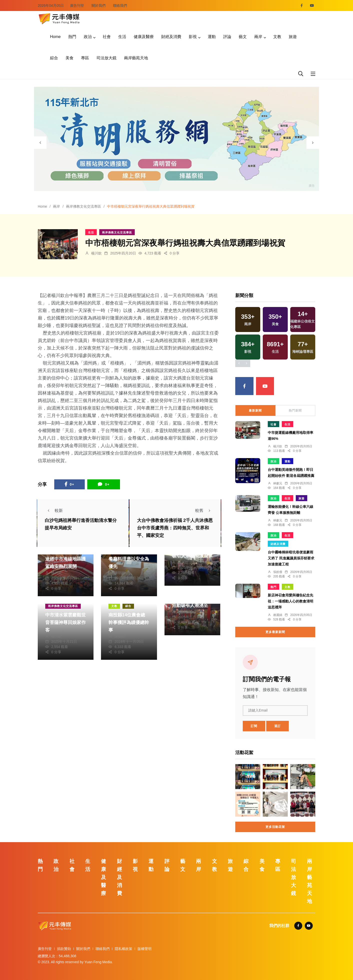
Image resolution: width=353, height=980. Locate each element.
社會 (107, 37)
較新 (54, 511)
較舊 (204, 511)
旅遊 (293, 37)
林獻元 (278, 483)
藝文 (243, 37)
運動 (212, 37)
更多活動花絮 (275, 827)
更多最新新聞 (275, 632)
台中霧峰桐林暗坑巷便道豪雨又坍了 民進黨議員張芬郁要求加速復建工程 (291, 558)
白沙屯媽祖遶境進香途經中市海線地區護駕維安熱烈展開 (65, 559)
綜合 (54, 58)
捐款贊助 (64, 949)
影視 (193, 37)
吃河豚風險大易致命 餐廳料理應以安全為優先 (129, 559)
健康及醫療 (144, 37)
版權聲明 (144, 949)
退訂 (277, 726)
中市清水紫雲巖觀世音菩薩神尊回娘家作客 (65, 622)
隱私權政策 (123, 949)
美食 (69, 58)
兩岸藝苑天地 (136, 58)
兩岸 (258, 37)
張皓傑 (278, 572)
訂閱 (254, 726)
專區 (85, 58)
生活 (122, 37)
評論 (227, 37)
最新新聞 (255, 411)
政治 (88, 37)
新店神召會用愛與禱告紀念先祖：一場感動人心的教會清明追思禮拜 (290, 601)
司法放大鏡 (106, 58)
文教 (277, 37)
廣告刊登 (77, 6)
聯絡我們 (120, 6)
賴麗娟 (278, 615)
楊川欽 (96, 253)
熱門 (72, 37)
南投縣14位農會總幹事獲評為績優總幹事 (129, 622)
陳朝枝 (120, 573)
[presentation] (40, 143)
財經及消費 (171, 37)
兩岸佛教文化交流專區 (83, 206)
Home (55, 37)
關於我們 (98, 6)
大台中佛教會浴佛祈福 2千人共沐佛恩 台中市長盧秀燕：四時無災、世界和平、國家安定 (175, 528)
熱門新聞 (295, 411)
